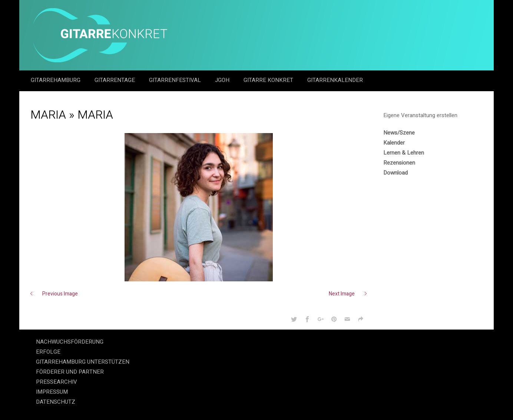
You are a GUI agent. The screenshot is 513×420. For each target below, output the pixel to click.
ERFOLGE (48, 352)
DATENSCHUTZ (56, 402)
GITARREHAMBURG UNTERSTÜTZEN (83, 362)
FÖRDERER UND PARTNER (70, 372)
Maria (48, 115)
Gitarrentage (115, 80)
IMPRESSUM (52, 392)
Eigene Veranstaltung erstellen (420, 115)
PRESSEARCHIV (57, 382)
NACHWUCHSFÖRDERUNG (70, 342)
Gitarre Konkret (269, 80)
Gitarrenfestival (176, 80)
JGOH (223, 80)
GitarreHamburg (56, 80)
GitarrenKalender (335, 80)
